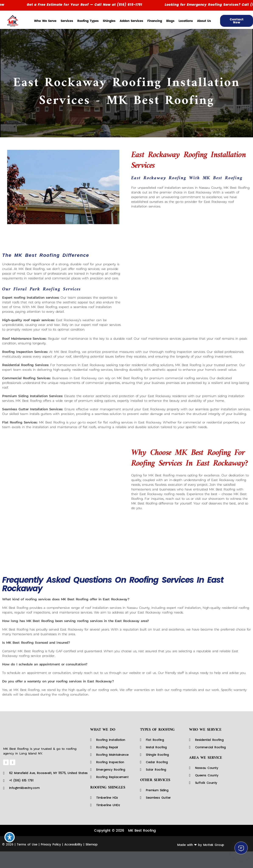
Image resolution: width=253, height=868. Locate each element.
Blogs (170, 21)
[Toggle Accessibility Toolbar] (10, 837)
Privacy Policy (51, 844)
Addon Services (131, 21)
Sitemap (92, 844)
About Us (204, 21)
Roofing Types (88, 21)
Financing (155, 21)
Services (67, 21)
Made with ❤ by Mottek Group (201, 845)
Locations (186, 21)
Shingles (109, 21)
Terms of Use (27, 844)
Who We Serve (45, 21)
